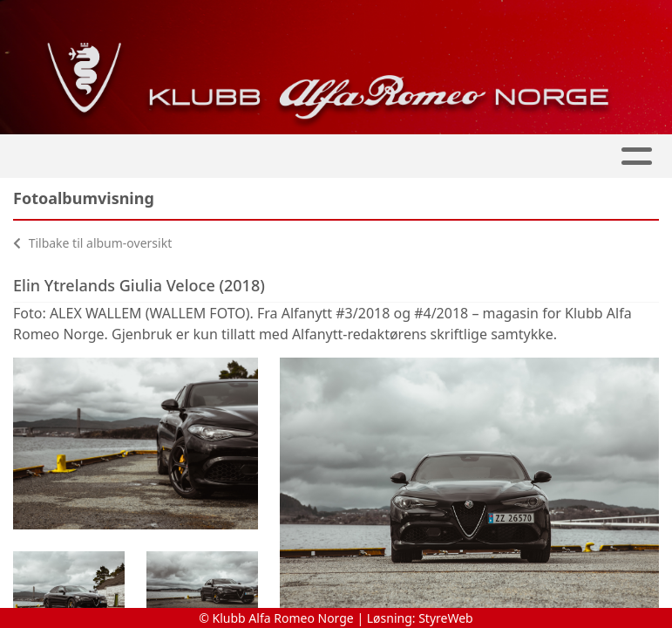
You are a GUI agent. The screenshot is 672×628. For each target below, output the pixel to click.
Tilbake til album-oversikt (92, 243)
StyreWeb (446, 618)
